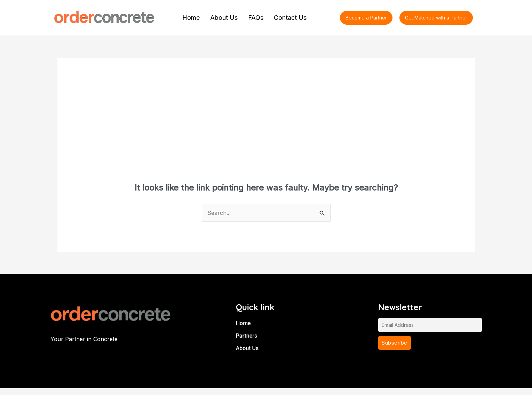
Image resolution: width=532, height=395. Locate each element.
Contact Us (290, 18)
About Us (224, 18)
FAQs (256, 18)
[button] (436, 18)
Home (191, 18)
